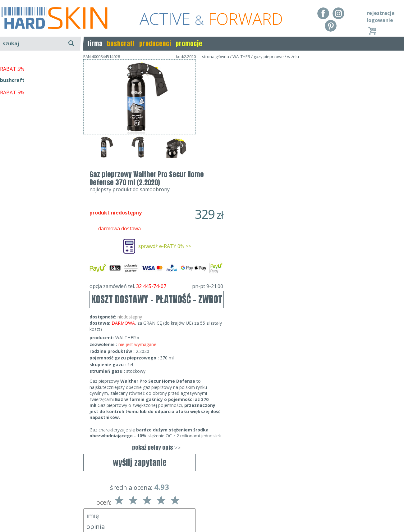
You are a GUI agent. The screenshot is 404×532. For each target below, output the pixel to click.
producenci (155, 44)
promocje (189, 44)
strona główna (216, 56)
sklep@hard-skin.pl (200, 514)
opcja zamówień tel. (269, 175)
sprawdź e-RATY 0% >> (277, 135)
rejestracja (381, 13)
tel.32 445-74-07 (200, 505)
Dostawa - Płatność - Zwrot (32, 505)
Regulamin (12, 496)
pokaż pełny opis (269, 336)
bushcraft (121, 44)
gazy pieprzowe (269, 56)
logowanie (380, 20)
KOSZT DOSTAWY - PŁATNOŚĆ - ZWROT (269, 188)
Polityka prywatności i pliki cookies (40, 514)
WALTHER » (240, 226)
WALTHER (241, 56)
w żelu (293, 56)
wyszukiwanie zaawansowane (41, 67)
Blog (5, 523)
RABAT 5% (12, 142)
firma (95, 44)
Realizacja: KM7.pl (384, 496)
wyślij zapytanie (140, 179)
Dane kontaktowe (200, 496)
